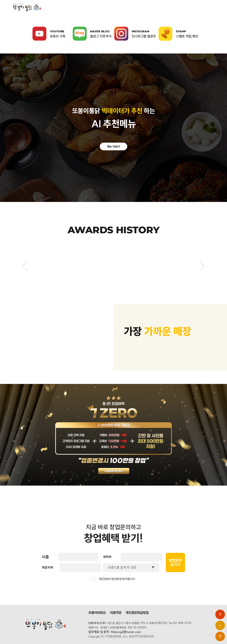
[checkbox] (94, 579)
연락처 (107, 557)
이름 (45, 557)
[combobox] (131, 568)
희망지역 (47, 568)
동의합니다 (129, 579)
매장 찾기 (220, 614)
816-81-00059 (137, 627)
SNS (220, 625)
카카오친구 (220, 636)
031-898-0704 (182, 623)
